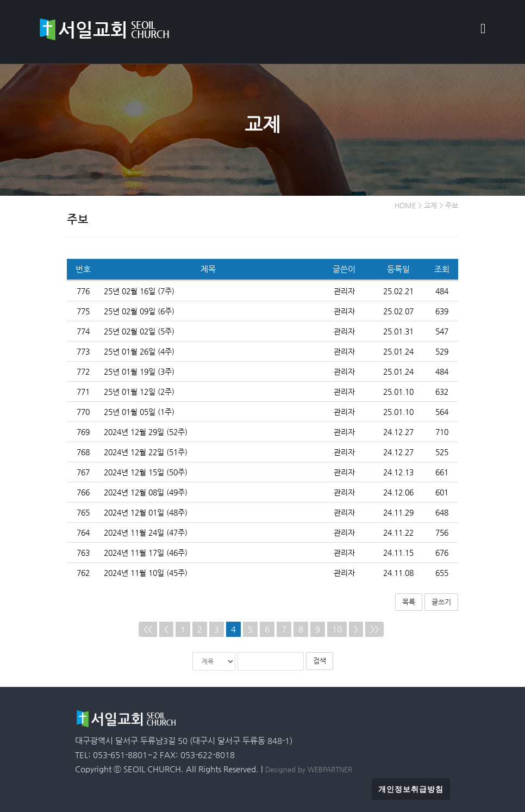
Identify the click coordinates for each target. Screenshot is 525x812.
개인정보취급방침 (411, 789)
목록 (409, 601)
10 (337, 629)
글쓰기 (441, 601)
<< (148, 629)
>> (374, 629)
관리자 (344, 290)
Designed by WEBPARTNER (309, 769)
